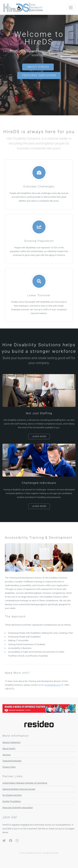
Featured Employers (39, 75)
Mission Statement (11, 742)
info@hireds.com (52, 685)
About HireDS (38, 67)
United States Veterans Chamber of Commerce (25, 783)
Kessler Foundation (12, 801)
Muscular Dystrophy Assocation (18, 807)
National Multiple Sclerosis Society (19, 789)
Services (6, 755)
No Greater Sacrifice (12, 795)
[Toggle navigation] (71, 7)
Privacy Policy (9, 767)
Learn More (39, 437)
